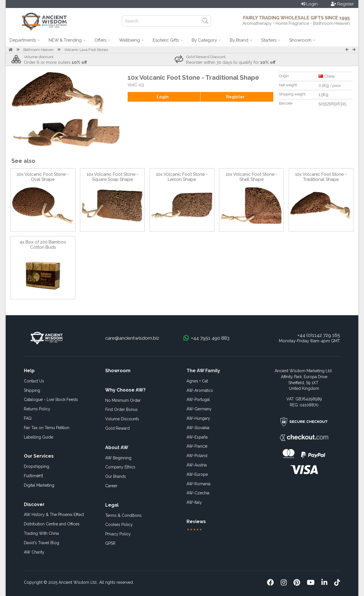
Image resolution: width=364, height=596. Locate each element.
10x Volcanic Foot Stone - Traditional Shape (321, 177)
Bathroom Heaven (39, 50)
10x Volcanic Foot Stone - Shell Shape (252, 177)
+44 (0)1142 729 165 (319, 335)
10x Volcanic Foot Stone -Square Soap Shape (112, 177)
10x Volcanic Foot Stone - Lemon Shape (182, 177)
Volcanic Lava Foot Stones (86, 50)
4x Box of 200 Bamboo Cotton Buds (43, 245)
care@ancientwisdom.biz (132, 338)
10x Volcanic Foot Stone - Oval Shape (43, 177)
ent (34, 476)
